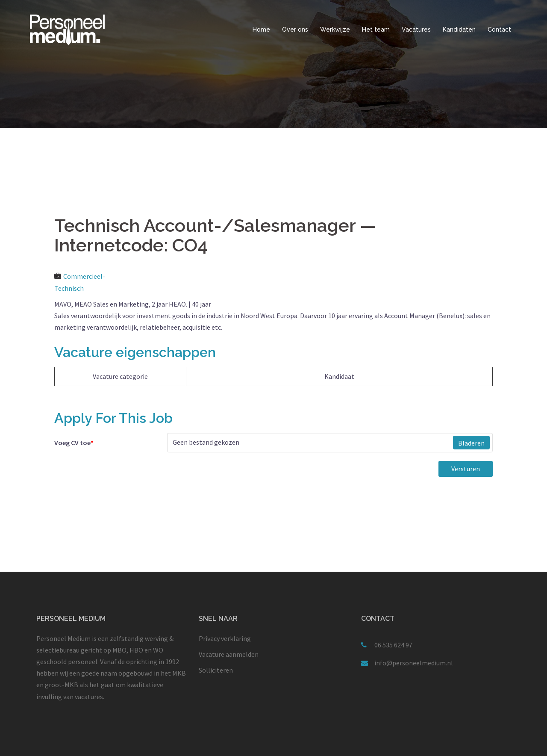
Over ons (295, 30)
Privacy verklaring (225, 638)
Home (261, 30)
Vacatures (416, 30)
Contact (499, 30)
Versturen (466, 469)
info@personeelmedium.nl (414, 663)
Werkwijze (335, 30)
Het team (376, 30)
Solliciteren (216, 670)
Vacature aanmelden (229, 654)
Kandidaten (459, 30)
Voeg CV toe (74, 443)
